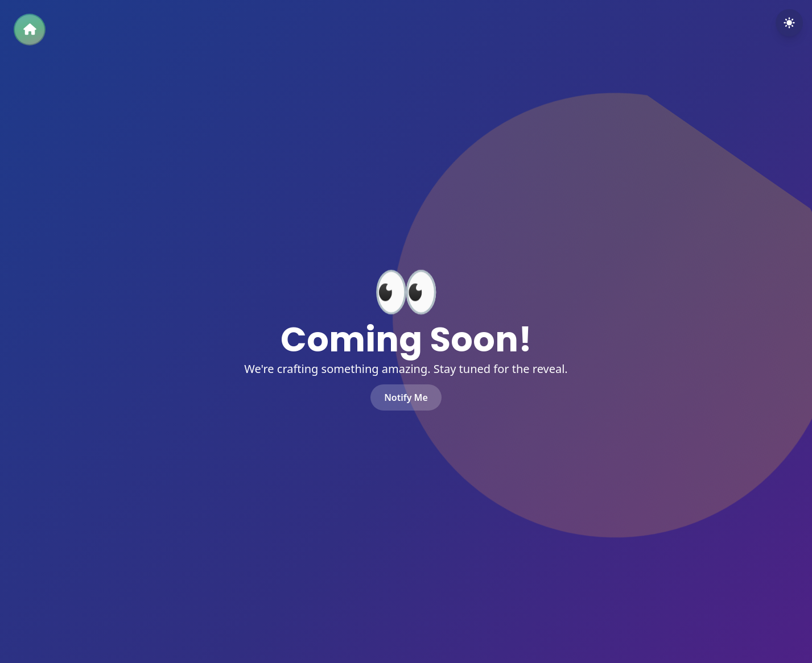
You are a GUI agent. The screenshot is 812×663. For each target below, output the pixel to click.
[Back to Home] (30, 30)
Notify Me (406, 397)
